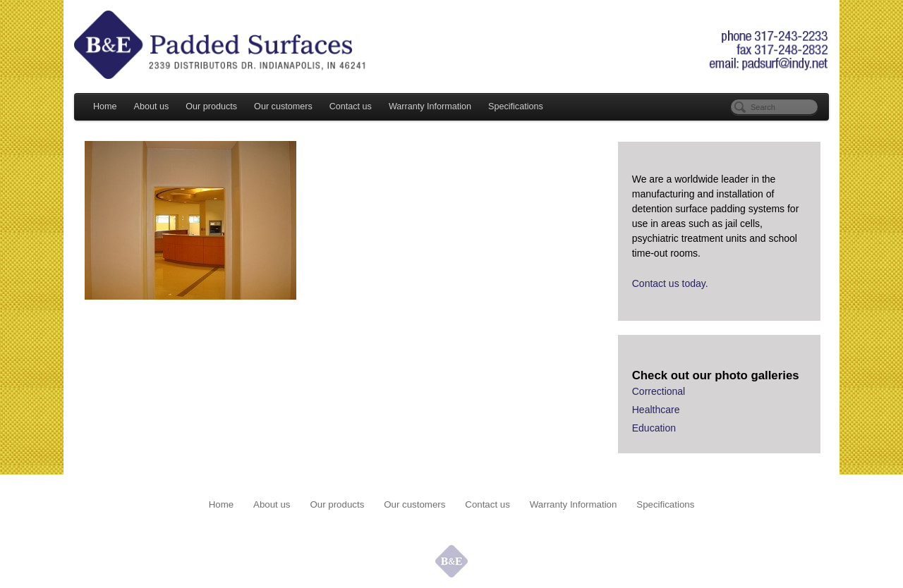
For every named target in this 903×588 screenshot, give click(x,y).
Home (105, 106)
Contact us (351, 106)
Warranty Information (430, 106)
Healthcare (656, 410)
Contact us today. (670, 283)
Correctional (659, 391)
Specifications (516, 106)
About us (152, 106)
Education (654, 428)
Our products (211, 106)
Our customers (283, 106)
